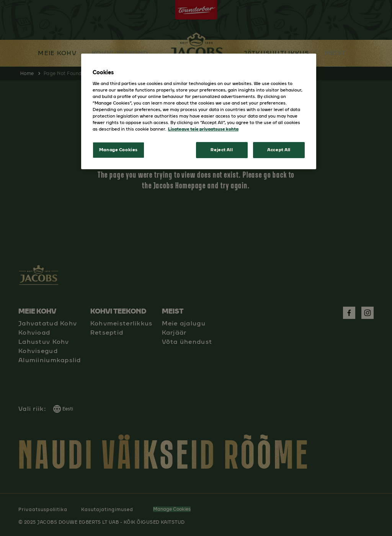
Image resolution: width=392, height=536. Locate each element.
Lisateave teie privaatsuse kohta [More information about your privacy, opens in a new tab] (203, 129)
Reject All (222, 150)
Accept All (279, 150)
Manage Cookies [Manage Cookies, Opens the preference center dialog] (118, 150)
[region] (199, 111)
